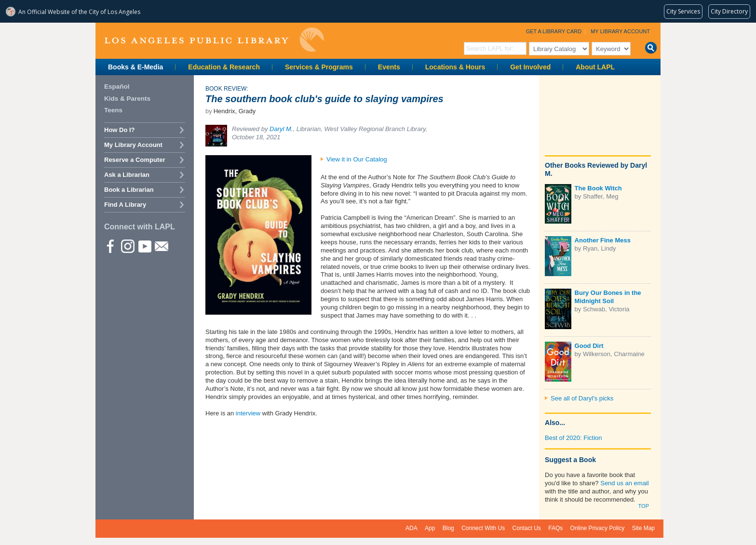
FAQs (555, 528)
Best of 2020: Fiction (574, 438)
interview (247, 413)
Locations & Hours (455, 67)
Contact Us (527, 528)
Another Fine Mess (603, 240)
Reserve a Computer (135, 160)
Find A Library (125, 205)
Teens (113, 110)
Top (644, 506)
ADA (412, 528)
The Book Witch (598, 188)
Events (389, 67)
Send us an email (624, 483)
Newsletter (161, 246)
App (430, 528)
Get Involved (530, 67)
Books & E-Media (135, 67)
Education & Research (224, 67)
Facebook (110, 246)
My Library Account (620, 31)
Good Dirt (589, 346)
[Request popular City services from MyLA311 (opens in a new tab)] (683, 12)
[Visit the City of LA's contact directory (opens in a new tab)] (729, 12)
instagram (127, 246)
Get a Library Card (554, 31)
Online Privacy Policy (598, 528)
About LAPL (595, 67)
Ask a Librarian (127, 175)
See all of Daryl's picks (582, 398)
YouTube (144, 246)
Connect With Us (483, 528)
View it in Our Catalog (357, 159)
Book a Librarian (129, 190)
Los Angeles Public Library (214, 40)
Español (117, 86)
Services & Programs (319, 67)
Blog (448, 528)
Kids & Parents (127, 99)
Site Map (643, 528)
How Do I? (120, 130)
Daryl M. (281, 129)
